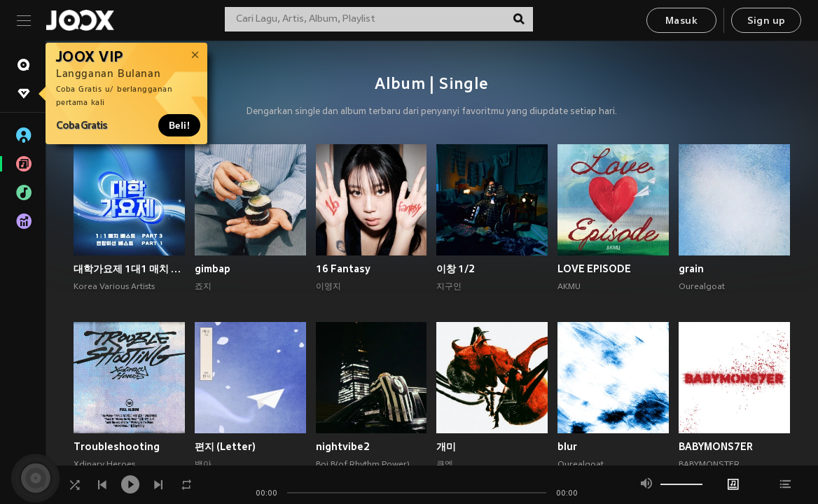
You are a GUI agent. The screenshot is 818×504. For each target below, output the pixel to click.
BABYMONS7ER (716, 447)
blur (567, 447)
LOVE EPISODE (594, 269)
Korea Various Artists (114, 287)
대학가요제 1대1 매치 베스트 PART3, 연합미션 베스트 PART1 (129, 269)
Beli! (179, 125)
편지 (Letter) (225, 447)
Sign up (767, 21)
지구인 (449, 287)
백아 (203, 465)
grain (691, 269)
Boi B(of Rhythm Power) (363, 465)
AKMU (569, 287)
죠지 (203, 287)
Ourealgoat (702, 287)
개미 (446, 447)
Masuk (681, 21)
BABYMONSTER (709, 465)
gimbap (213, 269)
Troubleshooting (117, 447)
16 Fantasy (343, 269)
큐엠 (445, 465)
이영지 (328, 287)
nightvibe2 (343, 447)
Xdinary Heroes (104, 465)
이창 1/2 (456, 269)
